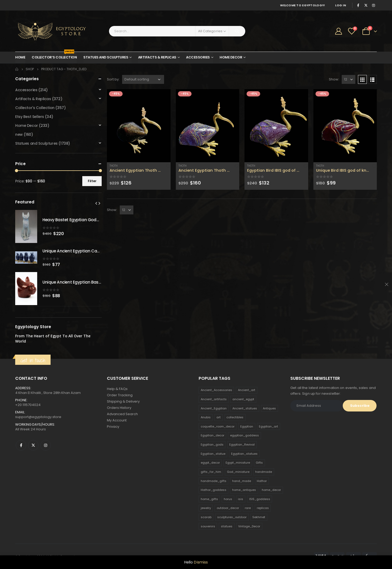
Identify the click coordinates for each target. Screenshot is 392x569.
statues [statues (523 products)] (227, 526)
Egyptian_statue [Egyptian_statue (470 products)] (213, 454)
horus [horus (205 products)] (228, 499)
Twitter (33, 445)
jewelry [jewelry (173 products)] (206, 508)
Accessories (198, 57)
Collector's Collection (35, 108)
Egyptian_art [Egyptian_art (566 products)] (268, 426)
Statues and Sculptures (106, 57)
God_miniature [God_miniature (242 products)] (238, 472)
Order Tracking (120, 395)
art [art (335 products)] (219, 417)
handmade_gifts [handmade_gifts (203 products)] (214, 481)
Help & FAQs (117, 389)
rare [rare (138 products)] (248, 508)
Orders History (119, 408)
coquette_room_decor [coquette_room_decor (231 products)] (218, 426)
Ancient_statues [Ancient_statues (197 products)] (245, 408)
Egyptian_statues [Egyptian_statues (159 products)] (244, 454)
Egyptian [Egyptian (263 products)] (247, 426)
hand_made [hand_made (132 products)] (242, 481)
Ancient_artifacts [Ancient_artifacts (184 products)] (214, 399)
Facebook (21, 445)
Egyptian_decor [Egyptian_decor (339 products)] (213, 435)
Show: (334, 79)
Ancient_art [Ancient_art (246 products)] (247, 390)
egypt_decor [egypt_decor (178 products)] (210, 463)
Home (20, 57)
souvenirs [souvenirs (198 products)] (208, 526)
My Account (117, 420)
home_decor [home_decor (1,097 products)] (271, 490)
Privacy (113, 427)
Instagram (46, 445)
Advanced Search (122, 414)
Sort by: (113, 79)
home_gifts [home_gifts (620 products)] (209, 499)
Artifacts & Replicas (157, 57)
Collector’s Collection (54, 56)
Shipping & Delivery (123, 401)
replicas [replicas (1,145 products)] (263, 508)
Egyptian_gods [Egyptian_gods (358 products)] (212, 445)
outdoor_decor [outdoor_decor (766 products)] (228, 508)
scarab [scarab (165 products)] (206, 517)
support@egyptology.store (38, 417)
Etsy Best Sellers (30, 117)
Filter (92, 181)
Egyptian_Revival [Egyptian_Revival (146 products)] (242, 445)
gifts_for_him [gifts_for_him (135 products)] (211, 472)
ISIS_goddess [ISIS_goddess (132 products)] (260, 499)
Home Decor (231, 57)
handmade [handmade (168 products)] (264, 472)
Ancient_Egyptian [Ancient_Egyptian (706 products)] (214, 408)
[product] (139, 126)
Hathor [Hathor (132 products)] (262, 481)
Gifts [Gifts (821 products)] (259, 463)
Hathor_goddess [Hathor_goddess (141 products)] (214, 490)
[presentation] (96, 203)
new (19, 134)
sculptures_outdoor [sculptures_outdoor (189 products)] (232, 517)
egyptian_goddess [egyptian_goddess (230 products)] (244, 435)
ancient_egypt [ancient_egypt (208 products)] (243, 399)
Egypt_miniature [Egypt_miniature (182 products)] (238, 463)
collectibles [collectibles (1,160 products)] (235, 417)
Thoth (114, 166)
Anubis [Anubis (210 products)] (206, 417)
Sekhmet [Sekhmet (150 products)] (259, 517)
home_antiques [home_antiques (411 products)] (244, 490)
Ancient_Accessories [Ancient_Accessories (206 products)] (216, 390)
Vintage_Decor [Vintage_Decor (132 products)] (249, 526)
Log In (341, 5)
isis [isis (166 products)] (241, 499)
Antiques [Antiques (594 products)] (269, 408)
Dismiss (201, 562)
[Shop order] (143, 79)
